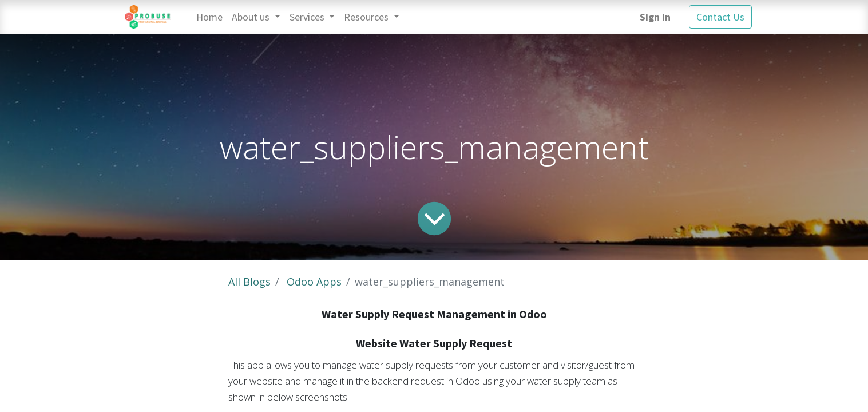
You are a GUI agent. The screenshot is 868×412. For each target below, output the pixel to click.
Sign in (655, 17)
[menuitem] (209, 17)
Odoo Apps (314, 282)
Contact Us (720, 17)
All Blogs (249, 282)
